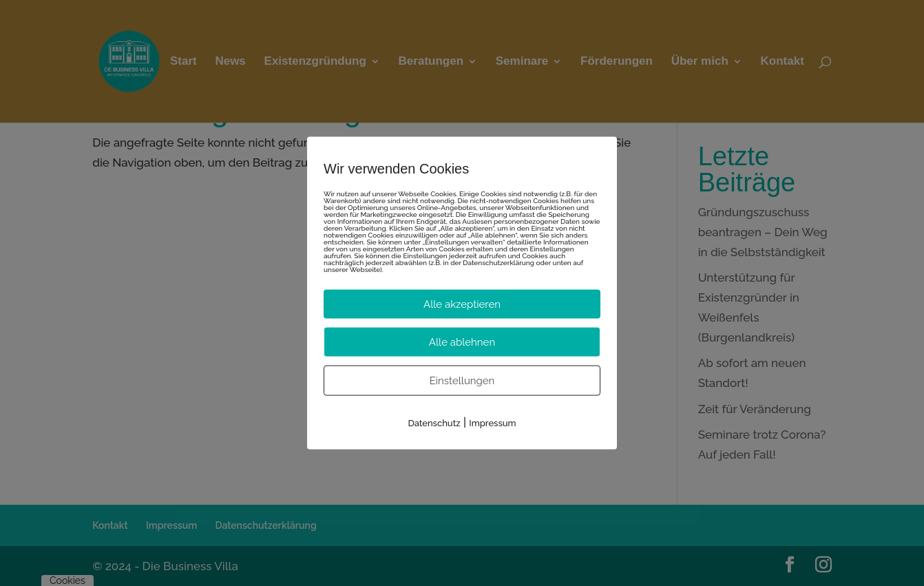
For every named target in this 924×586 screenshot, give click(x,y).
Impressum (492, 422)
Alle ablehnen (462, 342)
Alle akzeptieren (462, 304)
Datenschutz (434, 422)
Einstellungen (462, 380)
